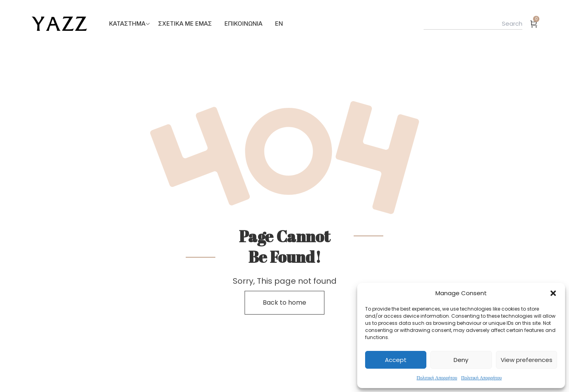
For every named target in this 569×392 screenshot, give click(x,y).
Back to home (284, 302)
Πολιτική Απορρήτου (437, 378)
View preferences (527, 360)
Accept (396, 360)
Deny (461, 360)
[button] (553, 293)
